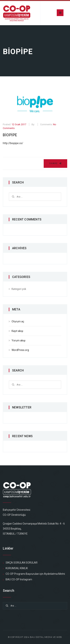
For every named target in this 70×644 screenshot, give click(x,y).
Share (55, 163)
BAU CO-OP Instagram (19, 579)
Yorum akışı (18, 340)
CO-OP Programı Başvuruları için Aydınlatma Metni (35, 574)
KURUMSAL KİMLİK (17, 568)
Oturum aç (18, 321)
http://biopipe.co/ (13, 143)
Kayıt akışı (17, 331)
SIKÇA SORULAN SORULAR (22, 563)
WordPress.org (20, 350)
